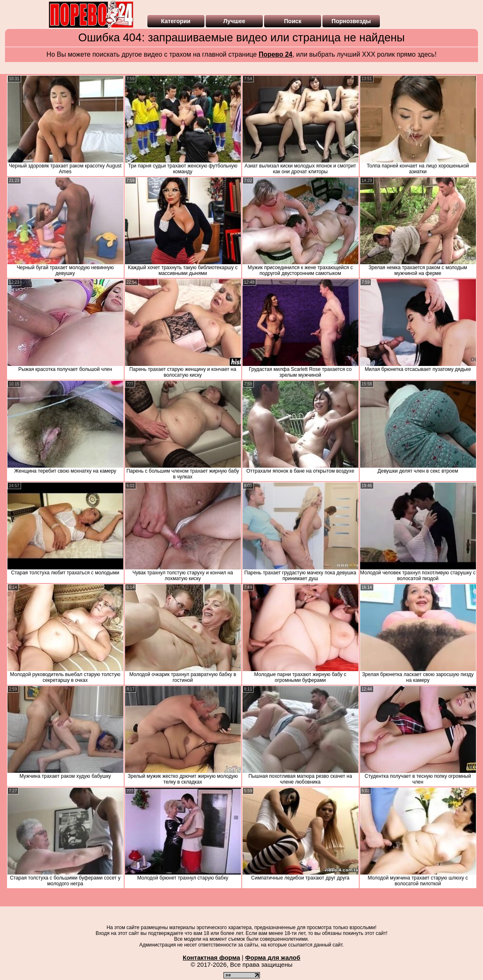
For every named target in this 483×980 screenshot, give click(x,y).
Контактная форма (211, 957)
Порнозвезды (351, 21)
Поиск (293, 21)
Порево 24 (276, 54)
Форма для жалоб (273, 957)
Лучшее (234, 21)
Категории (176, 21)
